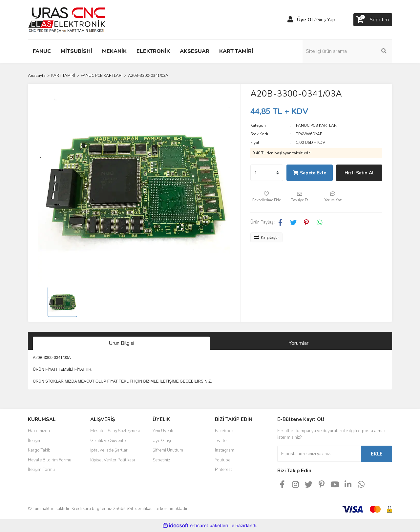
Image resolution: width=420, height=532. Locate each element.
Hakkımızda (39, 431)
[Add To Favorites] (267, 199)
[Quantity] (267, 173)
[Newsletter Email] (319, 454)
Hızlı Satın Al (359, 173)
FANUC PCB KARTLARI (317, 125)
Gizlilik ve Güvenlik (108, 441)
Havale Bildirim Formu (50, 460)
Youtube (223, 460)
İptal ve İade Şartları (109, 450)
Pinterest (223, 470)
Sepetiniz (161, 460)
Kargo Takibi (40, 450)
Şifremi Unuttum (168, 450)
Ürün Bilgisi (121, 343)
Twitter (221, 441)
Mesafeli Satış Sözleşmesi (115, 431)
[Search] (348, 51)
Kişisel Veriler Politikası (113, 460)
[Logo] (67, 19)
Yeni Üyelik (163, 431)
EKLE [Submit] (377, 454)
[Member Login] (290, 20)
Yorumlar (299, 343)
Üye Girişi (162, 441)
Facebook (224, 431)
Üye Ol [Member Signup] (305, 20)
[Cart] (373, 20)
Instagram (225, 450)
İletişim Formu (41, 470)
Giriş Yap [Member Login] (326, 20)
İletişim (35, 441)
